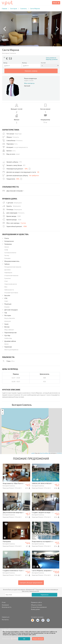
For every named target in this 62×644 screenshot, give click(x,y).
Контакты (5, 620)
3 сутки (23, 223)
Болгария (14, 8)
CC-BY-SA (59, 453)
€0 (38, 172)
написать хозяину (31, 71)
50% (26, 169)
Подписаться (45, 595)
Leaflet (33, 453)
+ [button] (3, 411)
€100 (25, 226)
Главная (4, 8)
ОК (24, 639)
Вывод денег (36, 609)
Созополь (23, 8)
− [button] (3, 413)
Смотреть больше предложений (31, 583)
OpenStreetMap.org (45, 453)
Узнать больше (38, 639)
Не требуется (34, 175)
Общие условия (36, 605)
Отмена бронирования (39, 607)
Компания (5, 605)
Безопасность (7, 607)
